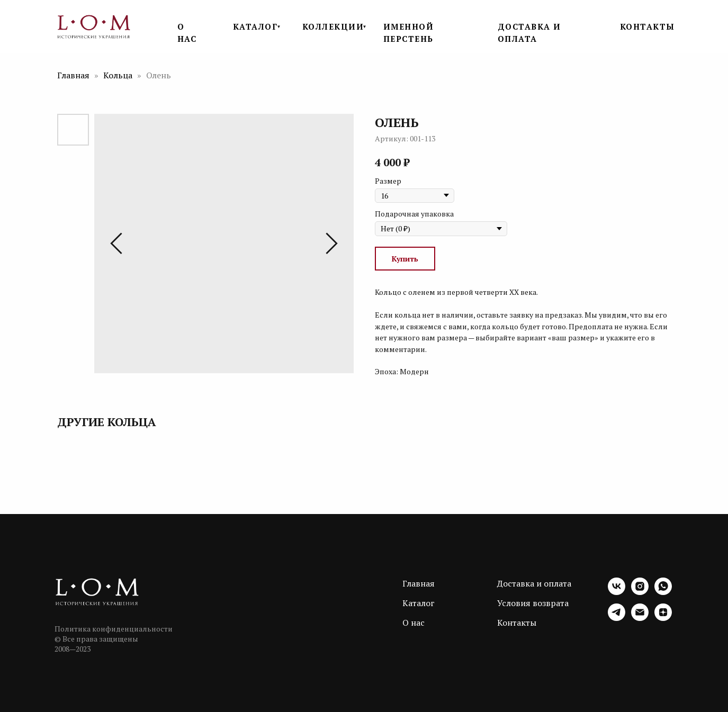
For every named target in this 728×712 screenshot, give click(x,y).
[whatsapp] (663, 592)
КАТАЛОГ (255, 26)
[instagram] (640, 592)
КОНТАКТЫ (648, 26)
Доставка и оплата (534, 583)
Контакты (517, 623)
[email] (640, 618)
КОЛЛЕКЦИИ (333, 26)
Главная (73, 75)
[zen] (663, 618)
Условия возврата (533, 603)
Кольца (119, 75)
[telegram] (617, 618)
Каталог (419, 603)
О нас (414, 623)
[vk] (617, 592)
